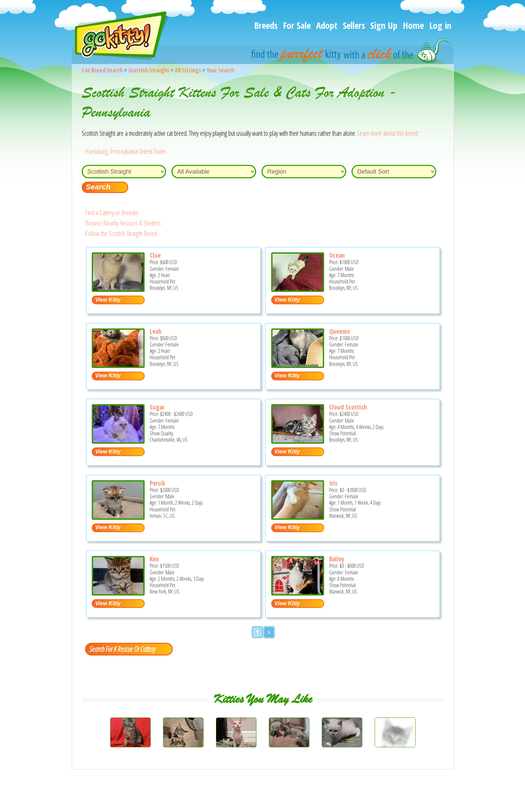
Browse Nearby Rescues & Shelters (123, 223)
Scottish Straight (149, 70)
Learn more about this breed (388, 133)
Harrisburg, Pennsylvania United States (126, 151)
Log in (440, 25)
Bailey (337, 559)
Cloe (155, 255)
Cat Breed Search (102, 70)
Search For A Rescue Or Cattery (122, 649)
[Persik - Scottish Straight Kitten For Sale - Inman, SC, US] (118, 517)
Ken (154, 559)
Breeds (266, 25)
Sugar (157, 407)
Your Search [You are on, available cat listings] (220, 70)
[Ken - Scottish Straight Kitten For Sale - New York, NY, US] (118, 593)
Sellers (354, 25)
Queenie (340, 331)
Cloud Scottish (348, 407)
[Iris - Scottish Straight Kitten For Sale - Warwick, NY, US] (298, 517)
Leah (156, 331)
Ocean (337, 255)
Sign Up (384, 25)
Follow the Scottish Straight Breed (121, 233)
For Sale (297, 25)
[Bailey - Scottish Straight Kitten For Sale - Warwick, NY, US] (298, 593)
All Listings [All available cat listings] (188, 70)
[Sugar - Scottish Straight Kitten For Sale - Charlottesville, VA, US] (118, 441)
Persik (157, 483)
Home (413, 25)
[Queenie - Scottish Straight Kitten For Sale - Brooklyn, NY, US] (298, 365)
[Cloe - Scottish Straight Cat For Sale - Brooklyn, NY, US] (118, 289)
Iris (333, 483)
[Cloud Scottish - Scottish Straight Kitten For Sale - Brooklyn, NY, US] (298, 441)
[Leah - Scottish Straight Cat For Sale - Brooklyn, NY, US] (118, 365)
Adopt (327, 25)
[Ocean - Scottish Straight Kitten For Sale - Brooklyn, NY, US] (298, 289)
